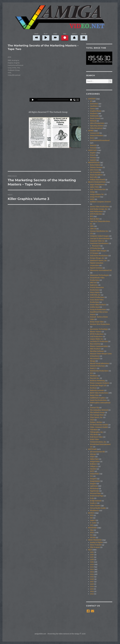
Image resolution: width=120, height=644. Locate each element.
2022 (92, 594)
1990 (92, 564)
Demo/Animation (97, 136)
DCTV (92, 471)
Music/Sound (95, 118)
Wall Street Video (96, 437)
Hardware (94, 113)
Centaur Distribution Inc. (99, 231)
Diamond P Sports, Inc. (99, 261)
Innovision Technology (99, 329)
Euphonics (94, 285)
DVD (92, 515)
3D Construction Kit (97, 452)
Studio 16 (93, 503)
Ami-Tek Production (98, 189)
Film (92, 530)
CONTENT (92, 99)
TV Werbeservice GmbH (99, 425)
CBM (92, 226)
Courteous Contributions (99, 243)
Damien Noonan (96, 167)
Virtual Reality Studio (98, 508)
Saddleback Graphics (98, 398)
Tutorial (93, 148)
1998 (92, 584)
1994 (92, 574)
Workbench (94, 511)
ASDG (92, 199)
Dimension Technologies (99, 275)
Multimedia (94, 116)
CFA (91, 234)
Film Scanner (95, 547)
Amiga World (95, 197)
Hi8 (91, 518)
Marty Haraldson (96, 175)
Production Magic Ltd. (98, 386)
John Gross (94, 170)
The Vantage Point (97, 415)
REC (65, 36)
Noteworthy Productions (99, 371)
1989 (92, 562)
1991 (92, 567)
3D (91, 101)
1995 (92, 577)
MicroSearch (95, 359)
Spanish (93, 160)
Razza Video (94, 395)
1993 (9, 60)
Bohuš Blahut (95, 165)
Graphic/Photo (96, 111)
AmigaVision (95, 462)
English (17, 63)
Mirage (93, 361)
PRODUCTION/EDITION (97, 182)
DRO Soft (93, 283)
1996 (92, 579)
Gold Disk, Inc (95, 295)
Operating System (97, 126)
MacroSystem (95, 344)
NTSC (14, 68)
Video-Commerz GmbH (99, 427)
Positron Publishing (97, 381)
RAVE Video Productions (99, 393)
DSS (92, 476)
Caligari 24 (94, 466)
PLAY (46, 36)
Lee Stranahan (95, 172)
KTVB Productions (97, 334)
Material (93, 145)
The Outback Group (97, 413)
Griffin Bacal (95, 307)
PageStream (94, 491)
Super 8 (93, 520)
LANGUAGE (92, 150)
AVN (9, 57)
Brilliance (94, 464)
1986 (92, 555)
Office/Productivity (97, 123)
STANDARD (92, 528)
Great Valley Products (98, 305)
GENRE (91, 131)
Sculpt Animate (96, 501)
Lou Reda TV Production (99, 341)
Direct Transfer (96, 545)
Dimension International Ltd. (101, 270)
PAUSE (84, 36)
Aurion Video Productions (100, 207)
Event (92, 138)
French (93, 155)
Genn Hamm (95, 292)
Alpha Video (94, 187)
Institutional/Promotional (100, 140)
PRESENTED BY (94, 163)
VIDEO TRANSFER (95, 540)
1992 (92, 569)
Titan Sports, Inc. (96, 417)
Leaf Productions (96, 337)
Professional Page (97, 496)
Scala (92, 498)
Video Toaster (95, 506)
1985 (92, 552)
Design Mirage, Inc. (97, 258)
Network (93, 121)
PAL (91, 535)
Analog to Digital (96, 542)
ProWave (93, 388)
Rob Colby (94, 177)
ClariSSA (93, 469)
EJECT (74, 36)
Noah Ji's (93, 368)
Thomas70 (96, 246)
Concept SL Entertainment (100, 238)
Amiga (92, 192)
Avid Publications (96, 212)
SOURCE (91, 513)
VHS (9, 73)
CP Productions (96, 248)
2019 (92, 591)
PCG (92, 373)
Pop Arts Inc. (95, 378)
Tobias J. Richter (96, 422)
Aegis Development (97, 185)
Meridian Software (97, 351)
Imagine (93, 484)
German (93, 158)
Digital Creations (96, 268)
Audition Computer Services (100, 202)
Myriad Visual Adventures (100, 363)
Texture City (95, 408)
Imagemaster (95, 481)
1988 (92, 560)
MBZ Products (95, 349)
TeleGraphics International (100, 403)
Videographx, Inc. (97, 432)
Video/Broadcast (14, 75)
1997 (92, 582)
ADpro (92, 457)
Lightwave (94, 486)
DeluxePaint (95, 474)
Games (93, 109)
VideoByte (94, 430)
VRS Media (94, 435)
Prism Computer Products (100, 383)
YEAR (90, 550)
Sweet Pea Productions (98, 400)
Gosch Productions (97, 297)
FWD (55, 36)
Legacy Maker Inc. (97, 339)
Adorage (93, 454)
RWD (36, 36)
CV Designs (94, 253)
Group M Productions (98, 310)
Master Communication (99, 346)
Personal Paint (95, 493)
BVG (92, 216)
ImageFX (93, 479)
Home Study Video (97, 322)
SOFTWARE (92, 449)
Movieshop (94, 488)
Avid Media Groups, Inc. (99, 209)
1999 (92, 587)
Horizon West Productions (100, 324)
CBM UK (93, 229)
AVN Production (96, 214)
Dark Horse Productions (99, 256)
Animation (94, 104)
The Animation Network (99, 410)
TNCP (92, 420)
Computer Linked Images (99, 236)
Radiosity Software (97, 390)
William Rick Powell (97, 180)
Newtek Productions (98, 366)
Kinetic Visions (96, 332)
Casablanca (94, 106)
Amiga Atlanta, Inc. (97, 194)
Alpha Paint (94, 459)
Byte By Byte (95, 219)
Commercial (95, 133)
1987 (92, 557)
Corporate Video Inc (97, 241)
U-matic (93, 523)
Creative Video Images (98, 251)
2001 (92, 589)
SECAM (93, 538)
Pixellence (94, 376)
